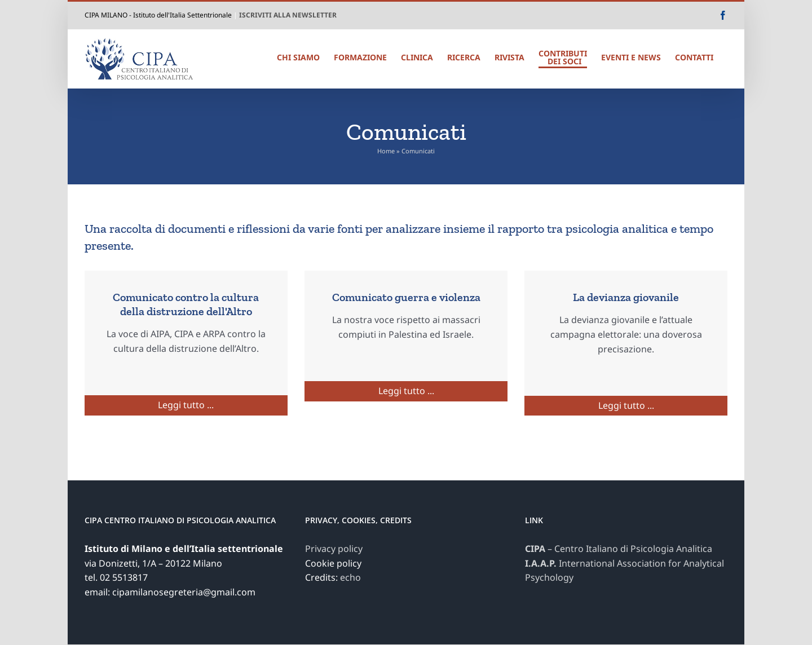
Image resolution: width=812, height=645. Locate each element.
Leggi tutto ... (186, 405)
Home (386, 151)
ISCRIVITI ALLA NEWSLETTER (288, 15)
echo (350, 577)
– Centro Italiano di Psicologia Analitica (619, 549)
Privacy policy (334, 549)
